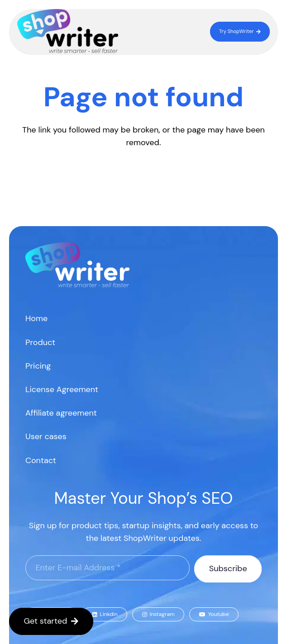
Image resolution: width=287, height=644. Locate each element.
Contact (41, 460)
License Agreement (62, 389)
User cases (46, 436)
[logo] (68, 32)
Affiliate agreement (61, 413)
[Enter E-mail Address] (108, 568)
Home (36, 318)
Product (40, 342)
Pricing (38, 366)
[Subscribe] (228, 569)
